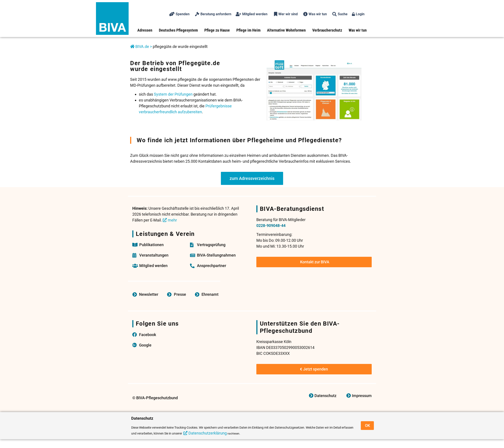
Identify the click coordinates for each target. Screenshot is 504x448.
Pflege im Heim (248, 30)
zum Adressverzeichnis (252, 178)
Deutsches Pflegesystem (178, 30)
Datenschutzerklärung (208, 433)
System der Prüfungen (173, 94)
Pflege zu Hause (217, 30)
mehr (172, 220)
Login (358, 14)
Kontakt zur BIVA (315, 262)
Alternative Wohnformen (286, 30)
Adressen (145, 30)
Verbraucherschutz (327, 30)
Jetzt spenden (314, 369)
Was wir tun (358, 30)
